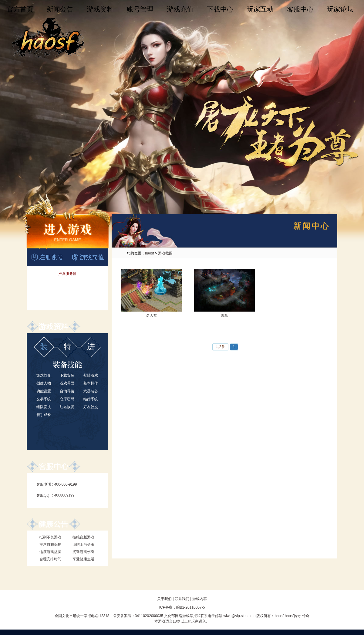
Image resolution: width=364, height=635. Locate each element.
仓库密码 (67, 399)
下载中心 (220, 9)
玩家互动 (260, 9)
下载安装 (67, 375)
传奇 (306, 616)
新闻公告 (60, 9)
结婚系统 (91, 399)
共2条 (220, 347)
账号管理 (140, 9)
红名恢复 (67, 407)
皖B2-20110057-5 (191, 607)
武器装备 (91, 391)
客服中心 (300, 9)
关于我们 (164, 599)
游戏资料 (100, 9)
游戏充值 (180, 9)
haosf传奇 (293, 616)
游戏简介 (44, 375)
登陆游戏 (91, 375)
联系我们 (182, 599)
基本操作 (91, 383)
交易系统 (44, 399)
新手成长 (44, 415)
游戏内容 (200, 599)
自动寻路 (67, 391)
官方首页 (20, 9)
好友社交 (91, 407)
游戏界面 (67, 383)
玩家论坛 (340, 9)
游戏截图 (165, 253)
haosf (149, 253)
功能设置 (44, 391)
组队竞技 (44, 407)
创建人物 (44, 383)
